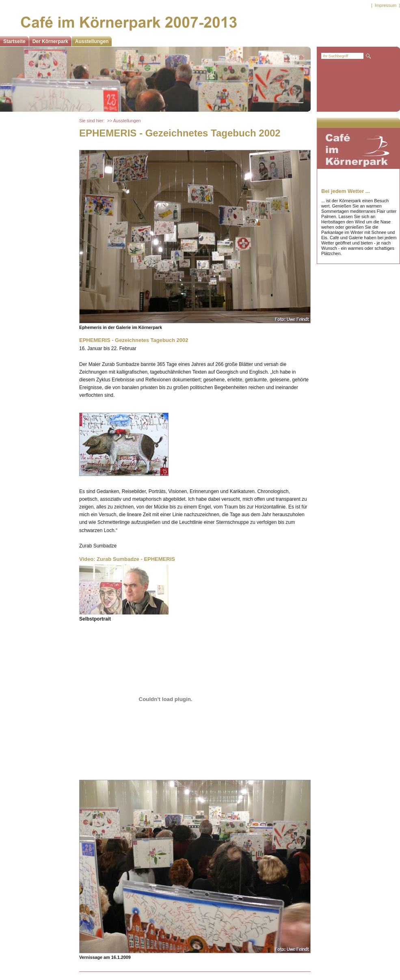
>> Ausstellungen (124, 121)
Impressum (386, 5)
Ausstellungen (92, 41)
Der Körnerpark (50, 41)
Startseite (14, 41)
